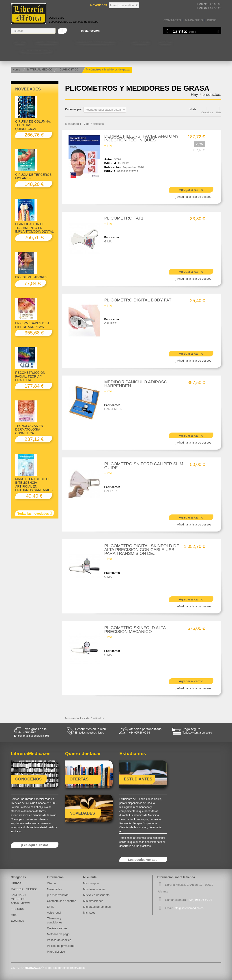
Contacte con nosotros (36, 50)
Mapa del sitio (56, 952)
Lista (219, 110)
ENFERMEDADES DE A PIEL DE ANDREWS (32, 325)
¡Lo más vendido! (58, 895)
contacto (172, 20)
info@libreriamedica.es (189, 908)
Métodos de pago (58, 934)
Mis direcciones (93, 901)
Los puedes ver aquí (143, 860)
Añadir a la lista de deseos (194, 197)
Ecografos (17, 921)
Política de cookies (59, 940)
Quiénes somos (57, 928)
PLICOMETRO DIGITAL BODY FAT (138, 300)
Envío (51, 907)
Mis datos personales (97, 907)
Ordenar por (74, 109)
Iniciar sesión (90, 31)
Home (16, 70)
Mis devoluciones (94, 889)
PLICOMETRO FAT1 (124, 218)
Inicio (212, 20)
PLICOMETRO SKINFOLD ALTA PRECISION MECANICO (135, 630)
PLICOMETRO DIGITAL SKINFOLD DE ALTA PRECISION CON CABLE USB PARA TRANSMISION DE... (142, 550)
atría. (14, 915)
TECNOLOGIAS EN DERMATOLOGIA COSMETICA (29, 430)
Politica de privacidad (61, 946)
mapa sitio (194, 20)
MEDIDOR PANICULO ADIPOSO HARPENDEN (136, 384)
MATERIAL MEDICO (47, 41)
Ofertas (52, 883)
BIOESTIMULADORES (31, 277)
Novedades (28, 89)
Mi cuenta (90, 877)
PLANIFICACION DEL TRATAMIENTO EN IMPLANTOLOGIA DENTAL (34, 228)
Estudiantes (141, 41)
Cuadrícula (207, 110)
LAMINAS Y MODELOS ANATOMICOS (96, 41)
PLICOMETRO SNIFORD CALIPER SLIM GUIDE (144, 466)
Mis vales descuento (96, 895)
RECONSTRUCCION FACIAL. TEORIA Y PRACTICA (30, 376)
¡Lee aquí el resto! (34, 845)
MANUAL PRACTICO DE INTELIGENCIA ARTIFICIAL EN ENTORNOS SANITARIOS (34, 485)
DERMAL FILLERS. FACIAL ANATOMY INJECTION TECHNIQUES (142, 138)
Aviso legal (54, 913)
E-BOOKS (165, 41)
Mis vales (89, 913)
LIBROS (20, 41)
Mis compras (91, 883)
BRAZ (118, 159)
